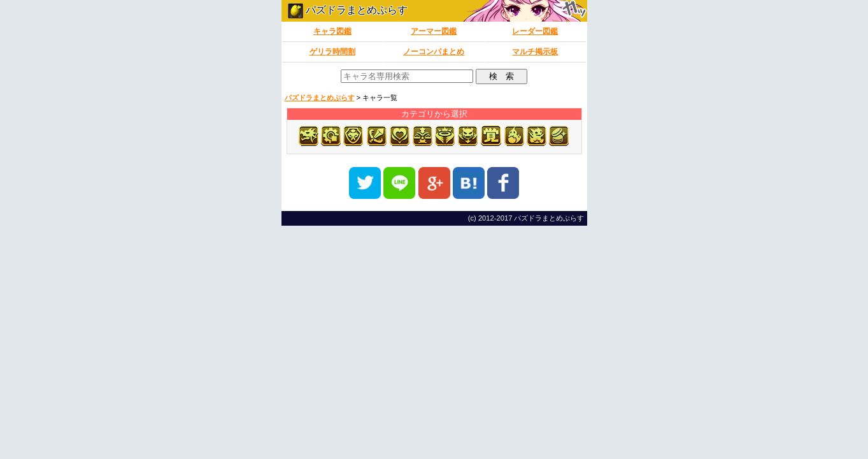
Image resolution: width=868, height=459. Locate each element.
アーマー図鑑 (434, 31)
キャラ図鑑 (332, 31)
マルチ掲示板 (535, 52)
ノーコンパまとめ (434, 52)
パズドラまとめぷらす (348, 10)
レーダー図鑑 (535, 31)
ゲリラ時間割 (332, 52)
